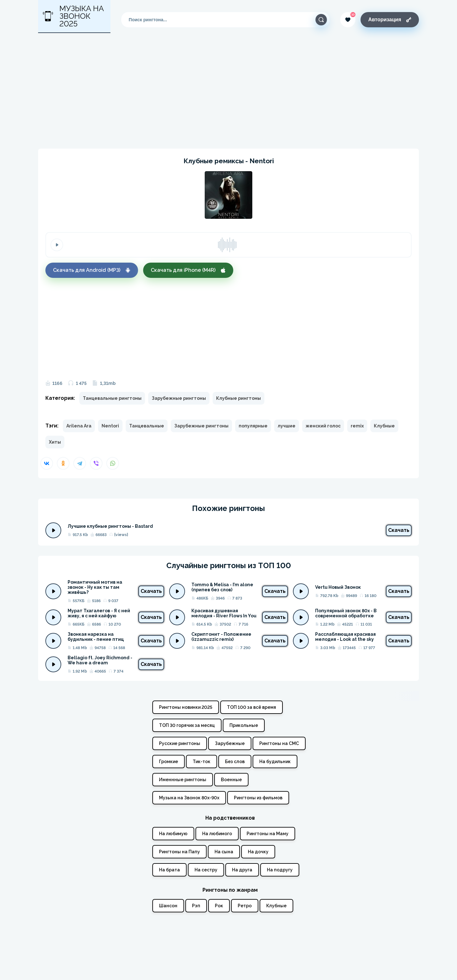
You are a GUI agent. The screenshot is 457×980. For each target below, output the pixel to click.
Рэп (196, 906)
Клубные (384, 426)
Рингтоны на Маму (268, 834)
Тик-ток (202, 762)
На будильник (275, 762)
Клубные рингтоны (238, 398)
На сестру (206, 870)
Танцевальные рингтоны (112, 398)
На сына (224, 852)
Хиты (55, 442)
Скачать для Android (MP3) (92, 270)
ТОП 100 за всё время (252, 707)
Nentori (110, 426)
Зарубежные (230, 743)
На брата (169, 870)
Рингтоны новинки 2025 (186, 707)
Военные (231, 780)
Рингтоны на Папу (179, 852)
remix (357, 426)
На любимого (217, 834)
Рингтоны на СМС (279, 743)
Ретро (245, 906)
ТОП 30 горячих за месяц (187, 725)
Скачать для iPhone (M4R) (188, 270)
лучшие (287, 426)
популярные (253, 426)
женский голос (323, 426)
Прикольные (244, 725)
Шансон (168, 906)
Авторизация (390, 20)
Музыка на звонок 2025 (73, 16)
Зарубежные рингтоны (179, 398)
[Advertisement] (228, 91)
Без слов (235, 762)
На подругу (280, 870)
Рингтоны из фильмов (258, 798)
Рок (219, 906)
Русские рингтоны (180, 743)
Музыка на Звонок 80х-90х (189, 798)
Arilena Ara (79, 426)
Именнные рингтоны (183, 780)
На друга (242, 870)
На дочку (258, 852)
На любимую (173, 834)
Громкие (169, 762)
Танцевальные (147, 426)
